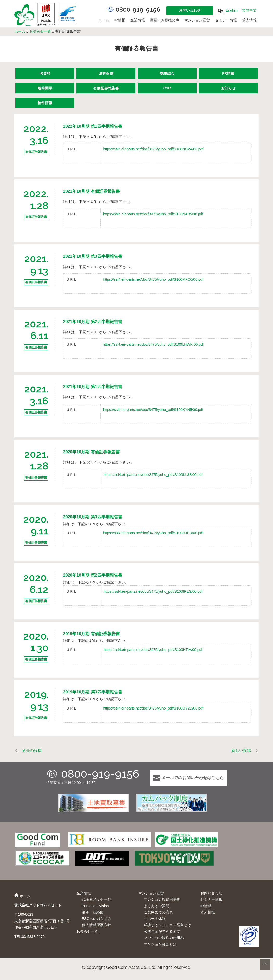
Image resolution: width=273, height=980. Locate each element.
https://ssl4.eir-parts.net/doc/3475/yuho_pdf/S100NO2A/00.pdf (153, 149)
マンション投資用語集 (162, 899)
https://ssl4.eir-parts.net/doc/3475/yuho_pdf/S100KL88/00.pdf (153, 475)
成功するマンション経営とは (167, 925)
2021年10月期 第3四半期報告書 (93, 256)
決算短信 (106, 73)
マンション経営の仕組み (164, 938)
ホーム (104, 20)
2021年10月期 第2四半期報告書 (93, 322)
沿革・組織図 (93, 912)
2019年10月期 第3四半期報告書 (93, 692)
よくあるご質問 (157, 906)
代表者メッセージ (96, 899)
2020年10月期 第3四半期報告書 (93, 517)
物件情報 (45, 103)
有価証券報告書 (106, 88)
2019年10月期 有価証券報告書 (92, 634)
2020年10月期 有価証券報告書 (92, 452)
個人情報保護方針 (96, 925)
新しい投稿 (241, 750)
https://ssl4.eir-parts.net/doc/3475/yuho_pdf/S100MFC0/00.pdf (153, 279)
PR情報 (228, 73)
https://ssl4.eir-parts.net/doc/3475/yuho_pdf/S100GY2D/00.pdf (153, 708)
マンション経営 (197, 20)
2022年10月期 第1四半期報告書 (93, 126)
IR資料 (45, 73)
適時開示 (45, 88)
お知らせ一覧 (40, 31)
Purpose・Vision (95, 906)
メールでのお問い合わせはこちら (188, 778)
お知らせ (228, 88)
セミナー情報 (226, 20)
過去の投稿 (32, 750)
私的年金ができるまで (162, 931)
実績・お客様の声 (165, 20)
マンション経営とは (160, 944)
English (232, 10)
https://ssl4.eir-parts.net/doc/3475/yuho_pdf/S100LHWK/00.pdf (153, 344)
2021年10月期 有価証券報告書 (92, 191)
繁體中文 (249, 10)
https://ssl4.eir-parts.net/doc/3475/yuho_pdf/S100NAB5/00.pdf (153, 214)
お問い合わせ (190, 10)
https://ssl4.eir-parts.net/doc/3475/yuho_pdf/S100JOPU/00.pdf (153, 533)
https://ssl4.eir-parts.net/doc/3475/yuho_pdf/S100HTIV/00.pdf (153, 650)
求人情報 (249, 20)
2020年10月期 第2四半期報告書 (93, 575)
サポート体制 (155, 919)
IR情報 (120, 20)
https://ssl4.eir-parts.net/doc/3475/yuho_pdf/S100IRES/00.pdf (153, 591)
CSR (167, 88)
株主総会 (167, 73)
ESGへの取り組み (97, 919)
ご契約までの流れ (158, 912)
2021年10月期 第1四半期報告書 (93, 387)
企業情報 (138, 20)
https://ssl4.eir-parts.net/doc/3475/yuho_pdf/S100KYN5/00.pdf (153, 410)
